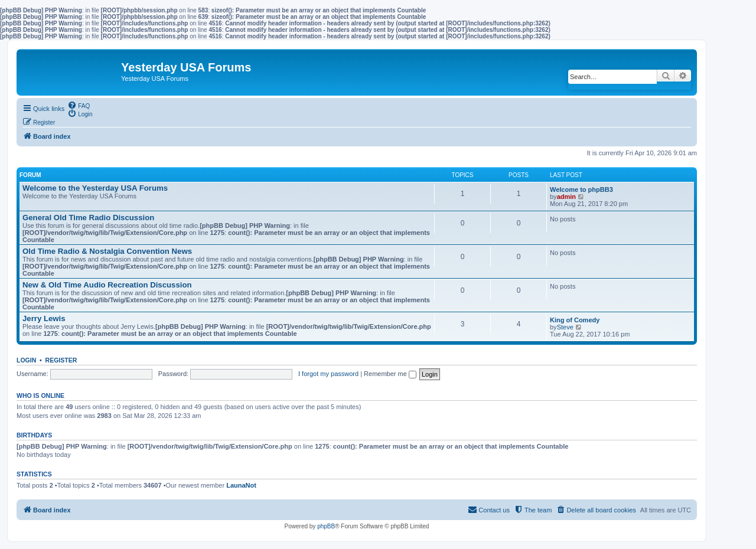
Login (26, 360)
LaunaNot (241, 485)
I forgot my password (328, 374)
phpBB (326, 526)
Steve (565, 327)
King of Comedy (575, 320)
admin (566, 197)
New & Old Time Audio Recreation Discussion (107, 285)
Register (61, 360)
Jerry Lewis (44, 318)
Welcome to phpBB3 (581, 189)
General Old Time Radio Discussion (88, 218)
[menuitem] (79, 105)
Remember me (390, 374)
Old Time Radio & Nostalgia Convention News (107, 251)
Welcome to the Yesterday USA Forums (95, 188)
